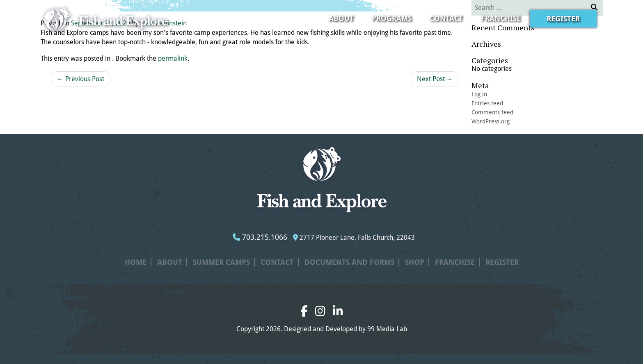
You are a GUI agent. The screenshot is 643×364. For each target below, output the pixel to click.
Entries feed (487, 103)
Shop (415, 262)
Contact (446, 18)
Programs (392, 18)
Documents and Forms (349, 262)
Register (563, 19)
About (341, 18)
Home (136, 262)
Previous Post (81, 79)
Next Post (435, 79)
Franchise (501, 18)
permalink (173, 58)
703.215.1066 (260, 237)
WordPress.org (491, 121)
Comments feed (492, 112)
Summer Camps (221, 262)
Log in (479, 94)
